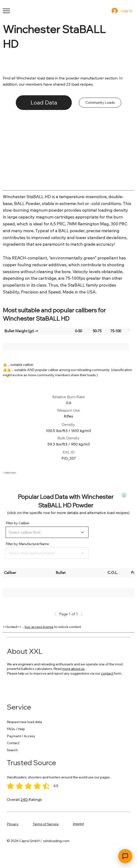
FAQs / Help (16, 729)
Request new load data (24, 722)
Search (12, 750)
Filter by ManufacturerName (27, 544)
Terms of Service (46, 824)
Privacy (13, 824)
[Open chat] (125, 856)
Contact (13, 743)
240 (24, 799)
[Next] (80, 614)
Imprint (78, 824)
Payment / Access (21, 736)
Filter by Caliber (18, 523)
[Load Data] (44, 103)
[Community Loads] (100, 103)
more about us (73, 669)
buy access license (39, 627)
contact (107, 673)
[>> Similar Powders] (55, 473)
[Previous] (57, 614)
